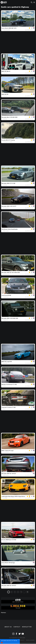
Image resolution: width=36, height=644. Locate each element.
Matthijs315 (6, 320)
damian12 (5, 541)
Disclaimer (30, 640)
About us (8, 627)
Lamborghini (5, 497)
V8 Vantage (12, 563)
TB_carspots (6, 208)
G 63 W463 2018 (14, 318)
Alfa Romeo (5, 229)
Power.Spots (6, 452)
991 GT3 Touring (10, 140)
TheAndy (5, 185)
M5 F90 (6, 94)
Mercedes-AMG (5, 183)
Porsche (4, 140)
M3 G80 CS (7, 71)
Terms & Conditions (9, 640)
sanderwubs (6, 297)
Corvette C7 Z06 (11, 407)
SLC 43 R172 (13, 474)
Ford (3, 295)
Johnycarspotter (7, 30)
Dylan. (4, 386)
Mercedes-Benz (5, 117)
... (24, 592)
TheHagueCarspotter (8, 142)
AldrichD (5, 119)
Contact (17, 627)
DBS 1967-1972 (13, 28)
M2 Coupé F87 (8, 362)
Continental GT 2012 (11, 384)
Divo (4, 409)
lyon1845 (5, 498)
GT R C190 (12, 183)
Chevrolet (4, 407)
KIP (4, 564)
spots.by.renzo (6, 274)
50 (27, 592)
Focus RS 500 (8, 295)
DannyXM (5, 363)
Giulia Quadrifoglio (13, 229)
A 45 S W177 (13, 206)
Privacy (22, 640)
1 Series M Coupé (9, 451)
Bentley (4, 384)
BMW (3, 71)
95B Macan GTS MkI (11, 540)
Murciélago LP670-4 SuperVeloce (17, 497)
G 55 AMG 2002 (13, 117)
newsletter (27, 627)
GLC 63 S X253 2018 (15, 273)
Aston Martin (5, 28)
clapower (5, 73)
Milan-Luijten (6, 231)
